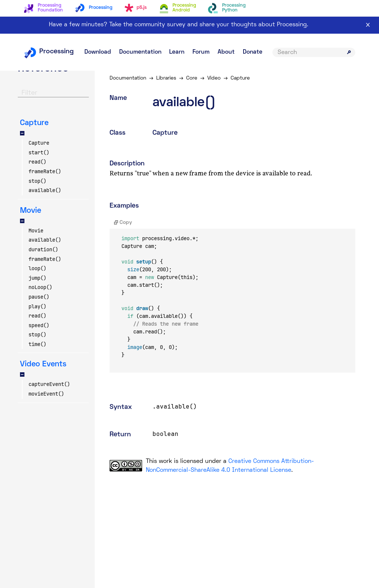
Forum (201, 52)
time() (37, 344)
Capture (39, 143)
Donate (253, 52)
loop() (37, 268)
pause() (39, 297)
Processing (49, 52)
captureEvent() (49, 384)
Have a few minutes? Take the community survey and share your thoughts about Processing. (179, 25)
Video (214, 78)
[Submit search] (349, 52)
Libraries (166, 78)
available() (45, 190)
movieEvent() (46, 394)
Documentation (140, 52)
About (226, 52)
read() (37, 162)
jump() (37, 278)
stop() (37, 181)
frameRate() (45, 171)
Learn (177, 52)
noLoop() (40, 287)
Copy (123, 223)
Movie (36, 231)
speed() (39, 325)
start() (39, 152)
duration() (43, 249)
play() (37, 306)
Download (98, 52)
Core (192, 78)
